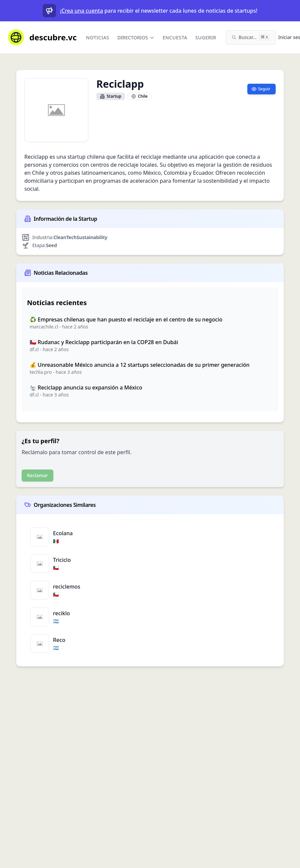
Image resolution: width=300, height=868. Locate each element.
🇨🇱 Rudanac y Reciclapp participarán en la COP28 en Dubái (104, 342)
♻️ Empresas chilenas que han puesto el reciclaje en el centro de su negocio (126, 319)
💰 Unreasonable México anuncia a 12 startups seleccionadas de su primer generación (140, 365)
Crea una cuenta (82, 11)
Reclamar (37, 475)
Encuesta (175, 38)
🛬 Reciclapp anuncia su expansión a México (86, 387)
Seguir (261, 89)
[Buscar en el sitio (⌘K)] (251, 37)
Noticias (98, 38)
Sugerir (206, 38)
